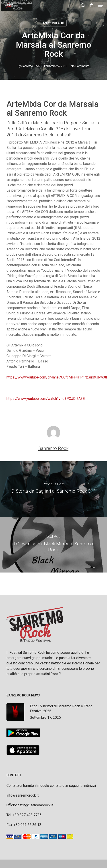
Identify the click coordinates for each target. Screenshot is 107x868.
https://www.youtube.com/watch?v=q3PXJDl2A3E (46, 399)
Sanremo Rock (31, 66)
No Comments (80, 66)
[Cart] (92, 5)
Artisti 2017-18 (53, 23)
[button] (101, 5)
